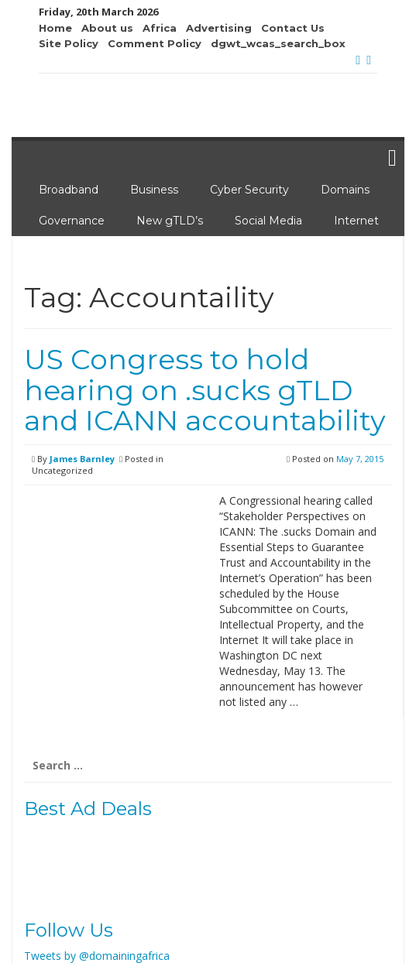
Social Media (268, 221)
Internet (356, 221)
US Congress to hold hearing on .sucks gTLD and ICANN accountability (205, 390)
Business (154, 190)
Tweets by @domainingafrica (97, 956)
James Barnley (82, 459)
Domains (345, 190)
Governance (72, 221)
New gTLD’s (170, 221)
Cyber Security (249, 190)
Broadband (69, 190)
